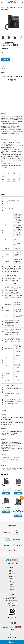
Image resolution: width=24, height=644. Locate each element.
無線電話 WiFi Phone (12, 575)
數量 (2, 52)
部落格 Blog (12, 578)
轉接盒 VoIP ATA (12, 573)
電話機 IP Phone (12, 572)
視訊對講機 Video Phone (12, 577)
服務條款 (10, 637)
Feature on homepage (10, 8)
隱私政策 (14, 637)
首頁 (2, 8)
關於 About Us (12, 570)
